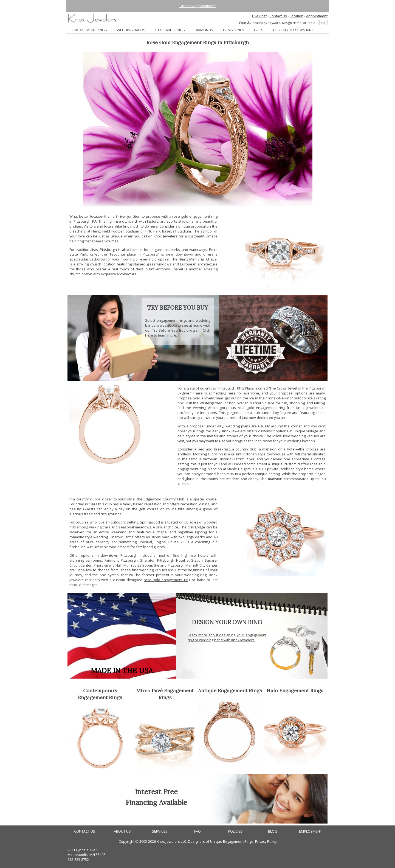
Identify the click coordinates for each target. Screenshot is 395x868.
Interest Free (156, 792)
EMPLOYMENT (310, 831)
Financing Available (156, 802)
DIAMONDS (204, 30)
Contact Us (278, 16)
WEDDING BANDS (131, 30)
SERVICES (160, 831)
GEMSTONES (234, 30)
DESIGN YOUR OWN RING (294, 30)
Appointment (317, 16)
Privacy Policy (266, 841)
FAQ (198, 831)
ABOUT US (122, 831)
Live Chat (259, 16)
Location (297, 16)
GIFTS (259, 30)
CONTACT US (85, 831)
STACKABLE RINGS (170, 30)
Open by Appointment (198, 6)
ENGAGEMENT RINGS (90, 30)
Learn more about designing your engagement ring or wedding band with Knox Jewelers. (227, 637)
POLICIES (235, 831)
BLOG (273, 831)
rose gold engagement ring (194, 216)
